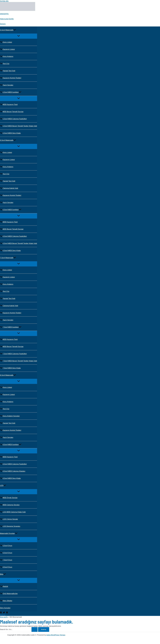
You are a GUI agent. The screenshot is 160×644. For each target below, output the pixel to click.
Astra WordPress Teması (56, 635)
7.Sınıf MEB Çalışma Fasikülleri (13, 354)
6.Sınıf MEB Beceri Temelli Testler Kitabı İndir (19, 243)
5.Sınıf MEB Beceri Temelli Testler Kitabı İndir (19, 126)
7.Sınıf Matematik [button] (8, 258)
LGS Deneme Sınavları (10, 526)
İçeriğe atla (4, 1)
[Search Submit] (35, 629)
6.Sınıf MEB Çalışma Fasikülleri (13, 236)
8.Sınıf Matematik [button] (8, 375)
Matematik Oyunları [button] (9, 533)
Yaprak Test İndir (8, 71)
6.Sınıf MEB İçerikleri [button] (11, 210)
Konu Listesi (6, 42)
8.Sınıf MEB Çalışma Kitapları (13, 471)
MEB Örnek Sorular (9, 498)
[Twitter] (4, 613)
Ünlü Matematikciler (9, 594)
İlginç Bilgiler (6, 601)
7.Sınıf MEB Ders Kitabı (10, 368)
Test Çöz (5, 64)
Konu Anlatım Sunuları (10, 416)
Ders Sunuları (5, 608)
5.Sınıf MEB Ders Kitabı (10, 133)
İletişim (3, 24)
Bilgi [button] (3, 574)
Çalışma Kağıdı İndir (9, 188)
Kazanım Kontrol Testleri (11, 78)
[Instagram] (7, 613)
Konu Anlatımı (7, 56)
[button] (15, 30)
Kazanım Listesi (7, 49)
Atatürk (4, 586)
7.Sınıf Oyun (6, 560)
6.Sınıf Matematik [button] (8, 140)
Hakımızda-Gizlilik (7, 19)
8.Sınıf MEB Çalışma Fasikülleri (13, 464)
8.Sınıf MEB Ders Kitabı (10, 478)
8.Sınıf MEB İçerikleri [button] (11, 445)
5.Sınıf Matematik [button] (8, 30)
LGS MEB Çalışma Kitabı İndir (13, 512)
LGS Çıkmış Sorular (9, 519)
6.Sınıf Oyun (6, 553)
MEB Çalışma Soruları (10, 505)
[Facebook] (1, 613)
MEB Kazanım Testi (9, 105)
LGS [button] (3, 486)
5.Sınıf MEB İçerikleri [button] (11, 92)
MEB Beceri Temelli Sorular (12, 112)
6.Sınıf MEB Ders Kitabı (10, 251)
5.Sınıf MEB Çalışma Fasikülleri (13, 119)
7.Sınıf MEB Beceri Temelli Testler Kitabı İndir (19, 361)
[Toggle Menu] (19, 36)
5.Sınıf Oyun (6, 546)
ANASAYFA (4, 14)
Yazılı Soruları (7, 85)
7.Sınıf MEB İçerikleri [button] (11, 327)
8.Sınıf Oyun (6, 567)
